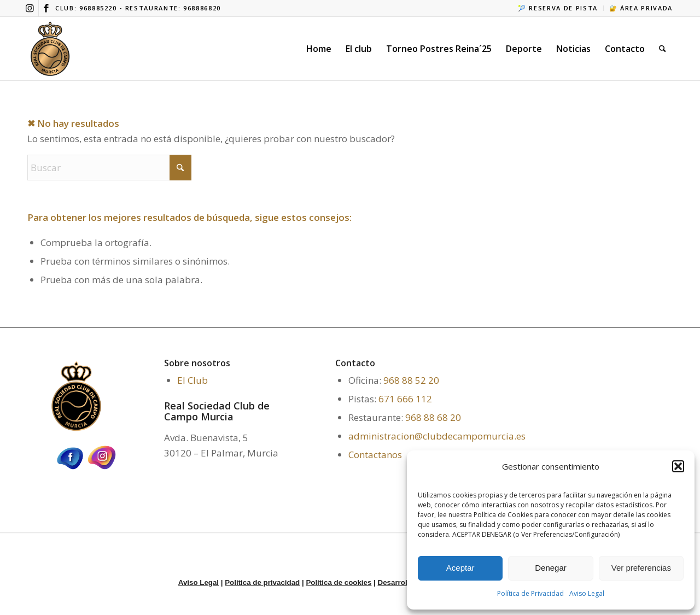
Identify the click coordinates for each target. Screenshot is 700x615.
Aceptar (460, 568)
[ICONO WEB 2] (50, 49)
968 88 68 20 (433, 417)
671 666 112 (405, 399)
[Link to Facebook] (47, 8)
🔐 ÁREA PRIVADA (641, 8)
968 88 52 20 (411, 380)
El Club (192, 380)
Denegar (551, 568)
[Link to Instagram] (30, 8)
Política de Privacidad (530, 593)
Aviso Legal (587, 593)
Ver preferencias (641, 568)
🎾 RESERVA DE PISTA (558, 8)
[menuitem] (558, 8)
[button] (678, 466)
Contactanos (375, 455)
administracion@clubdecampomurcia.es (437, 436)
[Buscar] (663, 49)
